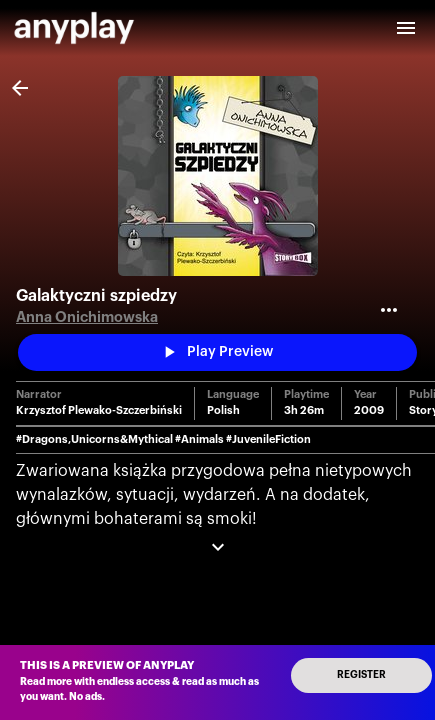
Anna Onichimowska (87, 317)
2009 (369, 410)
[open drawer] (406, 28)
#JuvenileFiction (268, 439)
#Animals (199, 439)
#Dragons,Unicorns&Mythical (94, 439)
